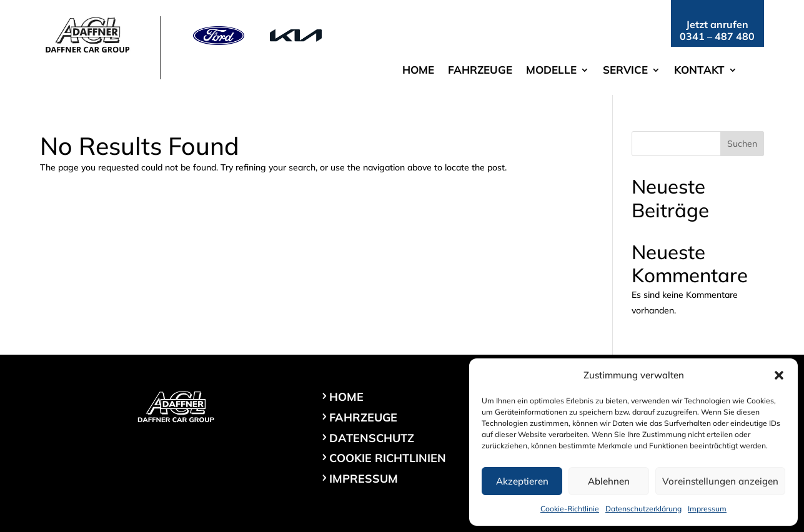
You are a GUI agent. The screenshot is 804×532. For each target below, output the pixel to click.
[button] (779, 375)
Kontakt (699, 71)
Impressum (707, 509)
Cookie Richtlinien (388, 458)
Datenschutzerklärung (643, 509)
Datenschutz (372, 438)
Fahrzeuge (480, 71)
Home (418, 71)
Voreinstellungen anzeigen (720, 481)
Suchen (742, 144)
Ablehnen (609, 481)
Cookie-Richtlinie (570, 509)
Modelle (551, 71)
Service (625, 71)
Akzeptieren (522, 481)
